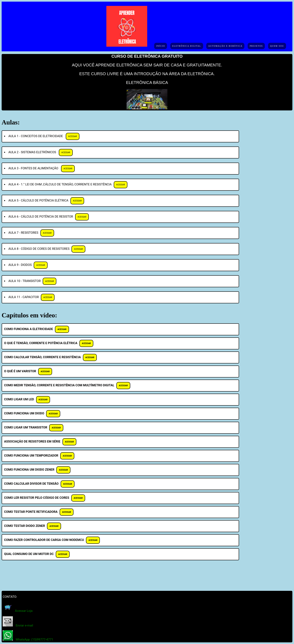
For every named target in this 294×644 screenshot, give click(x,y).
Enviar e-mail (24, 625)
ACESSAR (73, 136)
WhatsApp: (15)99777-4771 (35, 640)
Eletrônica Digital (187, 46)
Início (161, 46)
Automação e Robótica (225, 46)
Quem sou (277, 46)
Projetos (256, 46)
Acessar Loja (24, 611)
